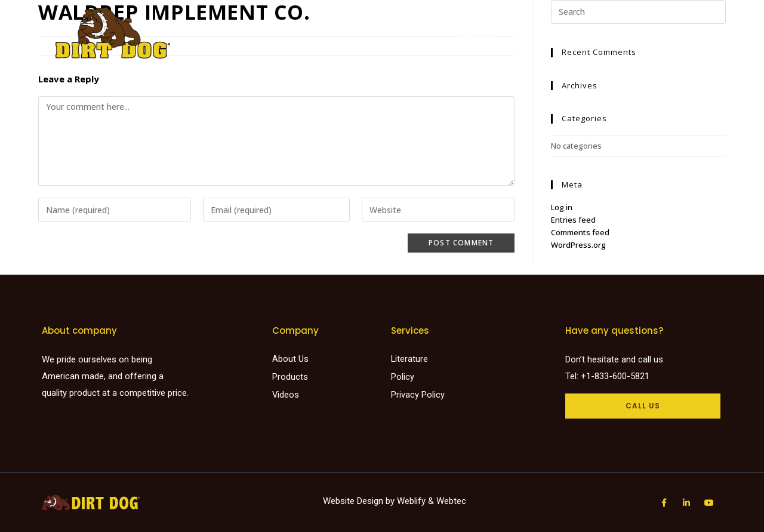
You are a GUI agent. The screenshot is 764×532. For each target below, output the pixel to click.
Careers (475, 39)
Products (327, 27)
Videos (510, 27)
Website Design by (360, 501)
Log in (562, 207)
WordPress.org (578, 245)
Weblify (411, 501)
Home (281, 27)
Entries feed (573, 220)
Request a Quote (631, 27)
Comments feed (580, 232)
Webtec (451, 501)
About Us (558, 27)
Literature (458, 27)
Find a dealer (392, 27)
